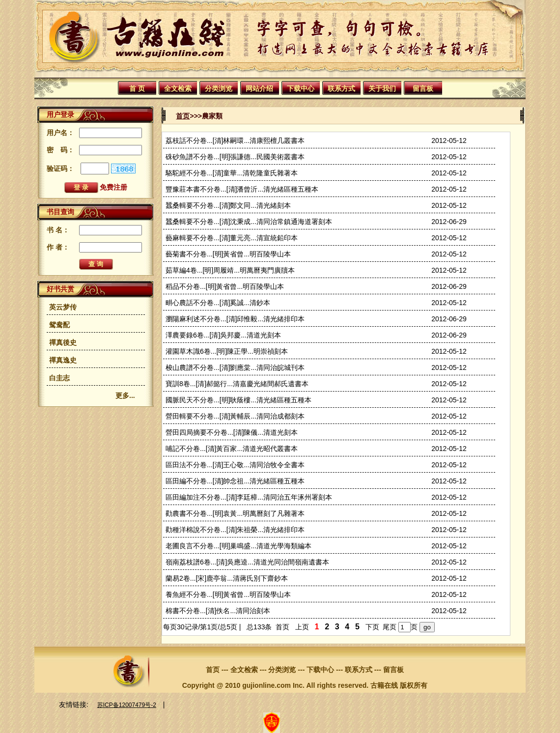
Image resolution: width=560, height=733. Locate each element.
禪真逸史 (63, 360)
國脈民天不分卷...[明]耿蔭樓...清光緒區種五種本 (238, 400)
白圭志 (59, 378)
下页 (372, 627)
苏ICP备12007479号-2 (127, 705)
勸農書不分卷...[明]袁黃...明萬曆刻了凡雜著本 (235, 513)
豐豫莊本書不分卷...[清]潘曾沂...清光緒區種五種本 (242, 189)
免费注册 (113, 187)
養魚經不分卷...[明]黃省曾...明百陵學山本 (228, 594)
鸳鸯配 (59, 325)
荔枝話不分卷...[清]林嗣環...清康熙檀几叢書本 (235, 141)
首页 (183, 116)
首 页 (137, 88)
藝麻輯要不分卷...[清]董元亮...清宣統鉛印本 (232, 238)
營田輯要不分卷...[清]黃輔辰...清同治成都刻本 (235, 416)
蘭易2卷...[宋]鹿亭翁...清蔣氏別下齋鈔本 (227, 578)
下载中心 (301, 88)
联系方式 (341, 88)
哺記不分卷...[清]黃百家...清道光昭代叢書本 (232, 449)
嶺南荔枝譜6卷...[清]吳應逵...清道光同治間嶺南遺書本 (247, 562)
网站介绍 (259, 88)
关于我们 (382, 88)
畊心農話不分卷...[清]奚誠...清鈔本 (218, 303)
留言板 (423, 88)
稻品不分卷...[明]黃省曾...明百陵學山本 (225, 286)
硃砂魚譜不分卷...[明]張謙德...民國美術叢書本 (235, 157)
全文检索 (178, 88)
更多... (125, 395)
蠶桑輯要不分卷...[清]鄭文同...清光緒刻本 (228, 205)
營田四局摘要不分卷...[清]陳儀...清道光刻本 (232, 432)
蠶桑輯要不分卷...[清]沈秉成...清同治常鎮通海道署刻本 (249, 222)
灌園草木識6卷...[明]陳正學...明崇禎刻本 (227, 351)
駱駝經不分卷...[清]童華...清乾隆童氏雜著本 (232, 173)
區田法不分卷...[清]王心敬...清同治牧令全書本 (235, 465)
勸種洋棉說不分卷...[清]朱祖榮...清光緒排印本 (235, 530)
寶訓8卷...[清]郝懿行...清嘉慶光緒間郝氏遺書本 (237, 384)
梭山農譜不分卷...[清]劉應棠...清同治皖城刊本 (235, 367)
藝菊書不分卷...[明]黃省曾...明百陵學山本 (228, 254)
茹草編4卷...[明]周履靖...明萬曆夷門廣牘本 (230, 270)
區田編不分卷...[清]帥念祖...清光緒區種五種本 (235, 481)
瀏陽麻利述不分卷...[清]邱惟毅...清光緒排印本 (235, 319)
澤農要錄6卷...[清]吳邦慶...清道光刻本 (223, 335)
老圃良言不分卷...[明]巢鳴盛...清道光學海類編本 (238, 546)
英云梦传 (63, 307)
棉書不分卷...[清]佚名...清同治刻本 (218, 611)
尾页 (390, 627)
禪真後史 (63, 342)
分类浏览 (219, 88)
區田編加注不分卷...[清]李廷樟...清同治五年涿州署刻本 (249, 497)
